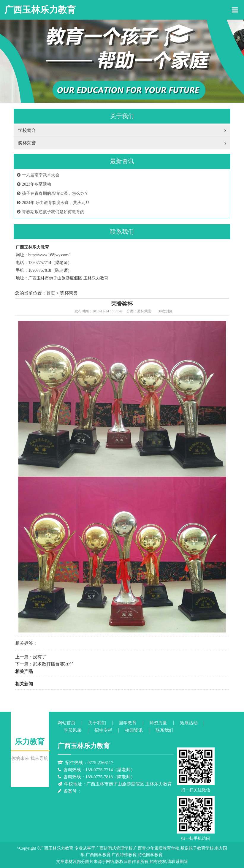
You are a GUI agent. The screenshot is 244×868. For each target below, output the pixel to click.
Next (225, 64)
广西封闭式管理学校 (114, 848)
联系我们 (164, 730)
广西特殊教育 (124, 855)
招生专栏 (103, 730)
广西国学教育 (98, 855)
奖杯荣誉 (69, 293)
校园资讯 (134, 730)
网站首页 (66, 723)
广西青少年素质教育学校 (156, 848)
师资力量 (158, 723)
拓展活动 (189, 723)
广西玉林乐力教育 (40, 10)
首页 (51, 293)
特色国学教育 (150, 855)
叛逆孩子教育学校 (197, 848)
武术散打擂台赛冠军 (53, 664)
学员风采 (73, 730)
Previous (19, 64)
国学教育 (128, 723)
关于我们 (97, 723)
